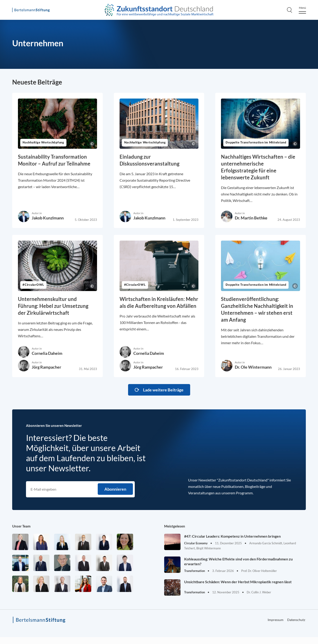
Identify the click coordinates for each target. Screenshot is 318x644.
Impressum (276, 620)
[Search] (289, 10)
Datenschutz (296, 620)
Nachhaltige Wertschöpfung (43, 143)
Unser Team (21, 526)
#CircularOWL (33, 285)
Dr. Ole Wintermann (253, 367)
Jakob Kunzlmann (48, 218)
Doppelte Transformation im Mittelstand (256, 143)
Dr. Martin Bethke (251, 218)
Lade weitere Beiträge (163, 390)
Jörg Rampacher (46, 367)
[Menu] (302, 10)
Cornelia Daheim (47, 353)
